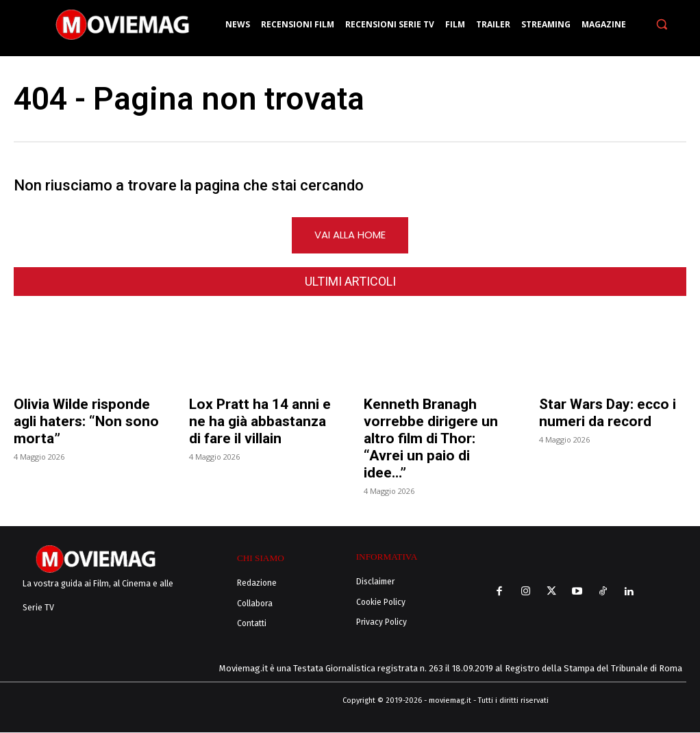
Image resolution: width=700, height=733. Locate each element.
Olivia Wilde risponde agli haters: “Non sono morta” (86, 423)
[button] (661, 24)
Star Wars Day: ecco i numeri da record (608, 415)
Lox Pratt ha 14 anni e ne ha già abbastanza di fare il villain (260, 423)
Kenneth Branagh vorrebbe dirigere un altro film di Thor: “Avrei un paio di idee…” (431, 440)
